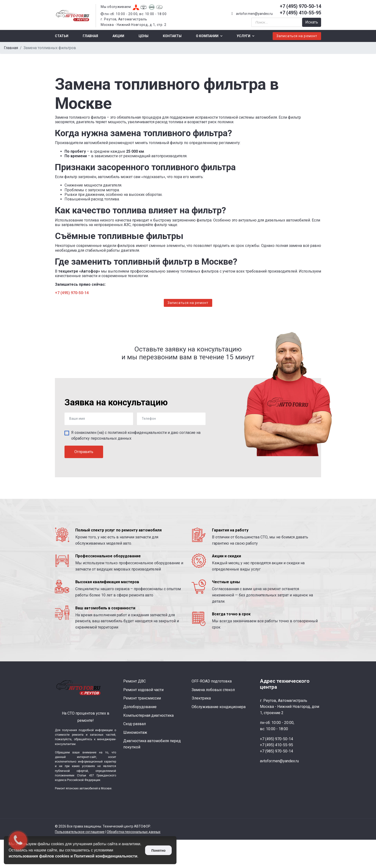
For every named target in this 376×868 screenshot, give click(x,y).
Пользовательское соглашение (80, 832)
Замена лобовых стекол (213, 690)
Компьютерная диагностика (148, 715)
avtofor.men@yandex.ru (254, 14)
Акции (118, 36)
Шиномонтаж (135, 732)
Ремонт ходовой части (143, 690)
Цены (144, 36)
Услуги (244, 36)
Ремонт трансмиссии (142, 698)
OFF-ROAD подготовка (212, 681)
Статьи (62, 36)
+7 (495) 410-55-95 (300, 13)
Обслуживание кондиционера (219, 707)
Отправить (84, 452)
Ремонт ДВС (135, 681)
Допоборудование (140, 707)
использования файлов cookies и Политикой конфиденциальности (73, 856)
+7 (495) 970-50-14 (300, 6)
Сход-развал (135, 724)
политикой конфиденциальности (137, 433)
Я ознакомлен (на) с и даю (136, 435)
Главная (90, 36)
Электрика (201, 698)
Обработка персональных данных (134, 832)
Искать (312, 22)
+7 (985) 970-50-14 (276, 751)
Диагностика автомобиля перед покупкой (152, 744)
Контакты (172, 36)
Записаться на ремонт (297, 36)
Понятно (158, 851)
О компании (207, 36)
